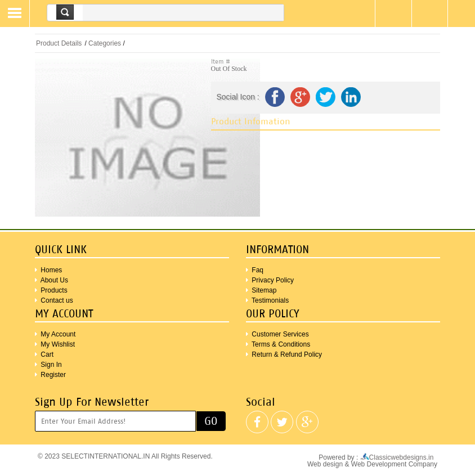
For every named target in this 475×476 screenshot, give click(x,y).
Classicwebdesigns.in (399, 457)
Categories (105, 43)
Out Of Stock (229, 69)
